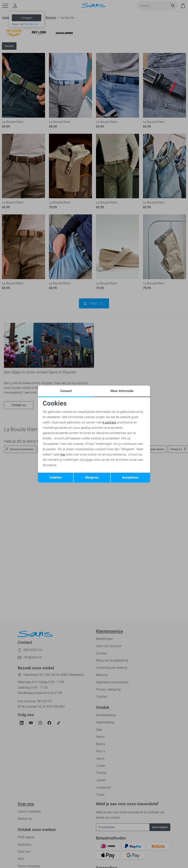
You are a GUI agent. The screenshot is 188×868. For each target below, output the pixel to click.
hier (63, 454)
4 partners (109, 422)
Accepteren (130, 477)
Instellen (56, 477)
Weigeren (92, 477)
